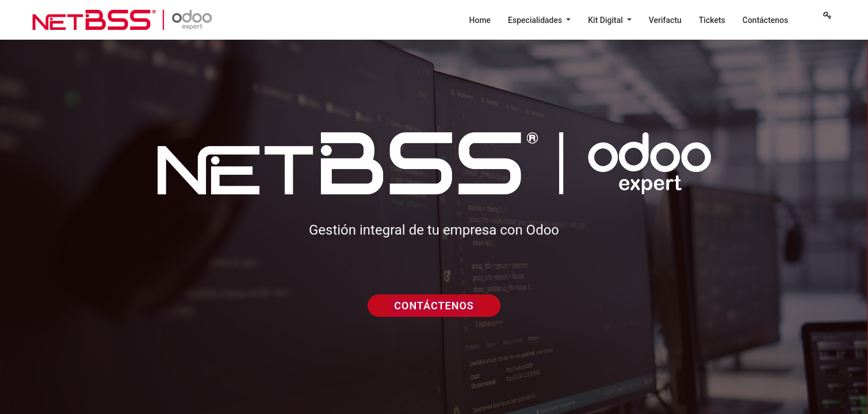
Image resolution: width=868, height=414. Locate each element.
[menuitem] (480, 20)
